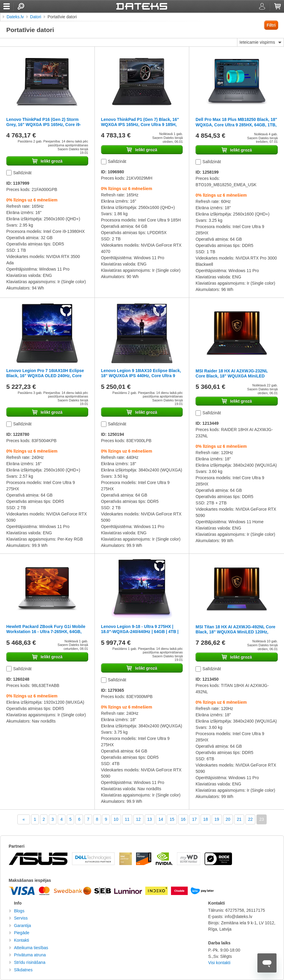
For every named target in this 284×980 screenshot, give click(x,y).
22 (251, 819)
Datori (36, 17)
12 (138, 819)
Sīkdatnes (23, 970)
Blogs (19, 911)
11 (127, 819)
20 (228, 819)
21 (239, 819)
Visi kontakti (219, 963)
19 (217, 819)
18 (206, 819)
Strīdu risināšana (30, 962)
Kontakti (22, 940)
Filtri (271, 25)
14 (161, 819)
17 (194, 819)
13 (150, 819)
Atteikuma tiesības (31, 948)
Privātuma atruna (30, 955)
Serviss (21, 918)
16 (183, 819)
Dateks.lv (15, 17)
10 (116, 819)
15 (172, 819)
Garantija (23, 926)
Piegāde (22, 933)
